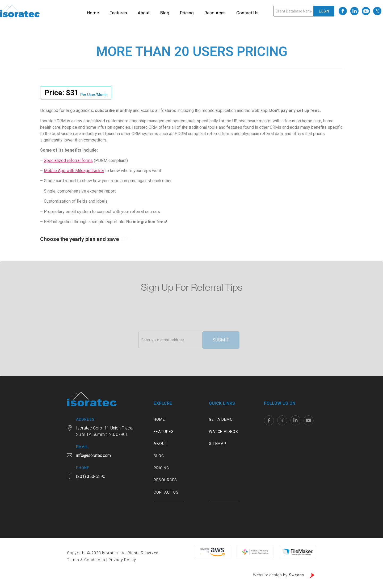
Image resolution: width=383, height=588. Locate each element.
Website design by (279, 576)
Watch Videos (224, 432)
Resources (215, 13)
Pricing (187, 13)
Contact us (247, 13)
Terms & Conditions (87, 560)
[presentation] (179, 318)
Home (93, 13)
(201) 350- (86, 477)
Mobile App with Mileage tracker (74, 171)
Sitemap (218, 444)
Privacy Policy (122, 560)
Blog (165, 13)
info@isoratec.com (93, 456)
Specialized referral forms (68, 160)
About (144, 13)
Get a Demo (221, 420)
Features (118, 13)
